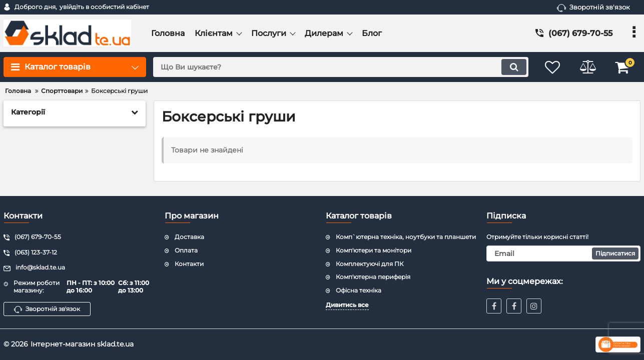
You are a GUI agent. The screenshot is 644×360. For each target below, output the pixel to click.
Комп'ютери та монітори (374, 250)
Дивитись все (347, 305)
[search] (341, 67)
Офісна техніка (359, 290)
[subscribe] (563, 253)
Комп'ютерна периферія (373, 277)
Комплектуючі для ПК (370, 264)
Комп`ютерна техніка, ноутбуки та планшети (406, 237)
